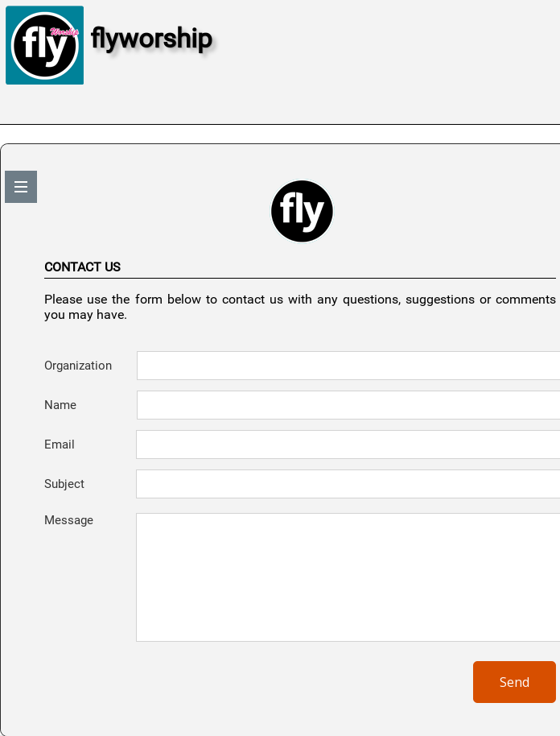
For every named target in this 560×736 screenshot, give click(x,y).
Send (515, 682)
